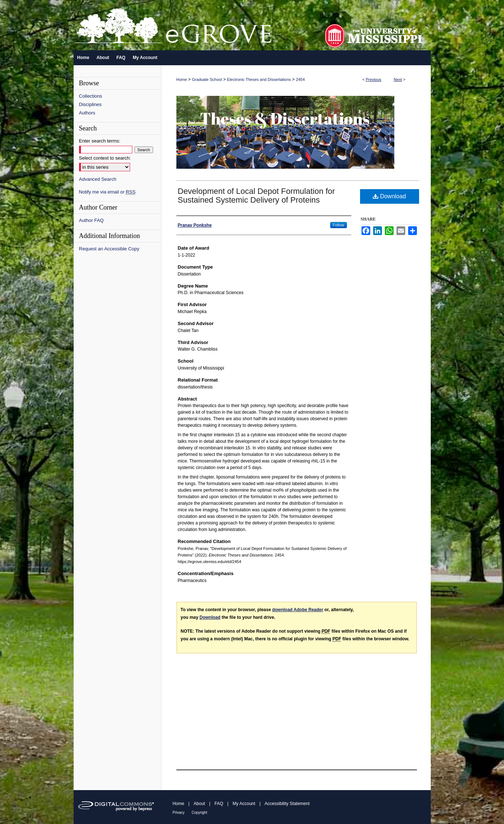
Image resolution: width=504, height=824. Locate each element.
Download (389, 196)
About (199, 804)
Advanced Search (98, 179)
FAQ (219, 804)
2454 (300, 79)
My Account (244, 804)
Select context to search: (105, 158)
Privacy (179, 813)
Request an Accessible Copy (109, 249)
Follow (339, 225)
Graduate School (207, 79)
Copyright (200, 813)
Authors (87, 113)
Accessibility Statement (287, 804)
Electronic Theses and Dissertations (259, 79)
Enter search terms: (100, 141)
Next (398, 79)
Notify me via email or (107, 192)
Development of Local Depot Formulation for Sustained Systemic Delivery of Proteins (257, 196)
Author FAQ (91, 220)
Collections (91, 96)
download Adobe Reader (298, 610)
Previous (374, 79)
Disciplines (90, 104)
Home (182, 79)
